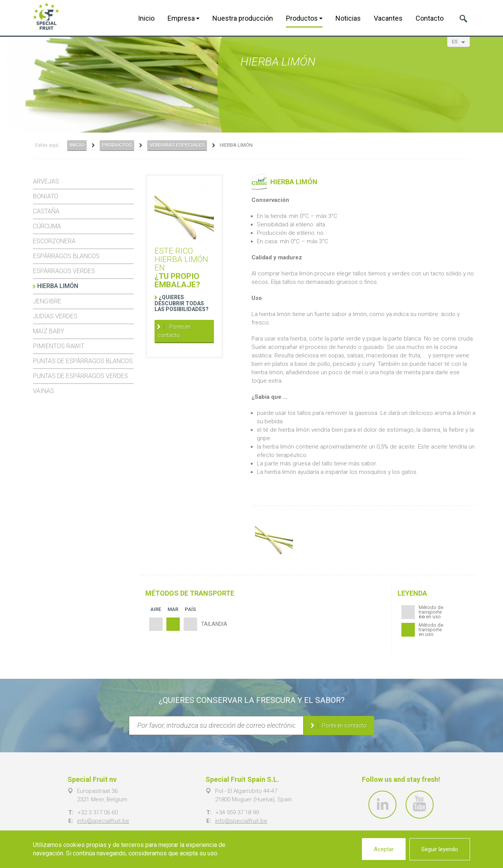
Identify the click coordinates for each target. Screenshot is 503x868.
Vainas (44, 391)
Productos (304, 18)
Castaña (46, 211)
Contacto (430, 18)
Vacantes (388, 18)
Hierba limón (58, 286)
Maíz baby (48, 331)
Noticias (348, 18)
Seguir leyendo (440, 849)
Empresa (183, 18)
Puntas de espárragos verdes (81, 376)
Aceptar (384, 849)
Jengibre (47, 301)
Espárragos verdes (64, 271)
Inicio (146, 18)
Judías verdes (55, 316)
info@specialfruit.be (103, 821)
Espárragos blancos (66, 256)
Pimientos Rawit (59, 346)
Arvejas (46, 181)
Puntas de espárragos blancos (83, 361)
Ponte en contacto (174, 331)
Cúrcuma (47, 226)
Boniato (46, 196)
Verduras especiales (177, 145)
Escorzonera (54, 241)
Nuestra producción (243, 18)
